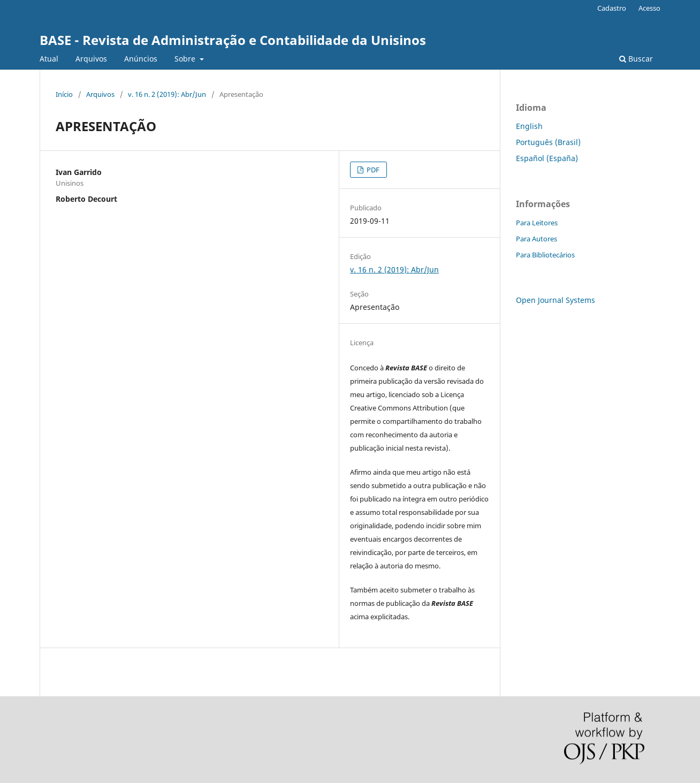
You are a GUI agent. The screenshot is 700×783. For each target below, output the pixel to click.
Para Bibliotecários (545, 255)
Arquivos (91, 59)
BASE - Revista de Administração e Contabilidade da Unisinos (233, 40)
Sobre (186, 59)
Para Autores (537, 239)
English (529, 126)
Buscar (636, 59)
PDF (372, 170)
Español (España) (547, 158)
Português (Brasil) (548, 142)
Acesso (649, 8)
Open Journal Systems (556, 300)
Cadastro (612, 8)
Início (64, 94)
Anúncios (141, 59)
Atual (49, 59)
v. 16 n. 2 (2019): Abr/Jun (167, 94)
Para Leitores (537, 223)
